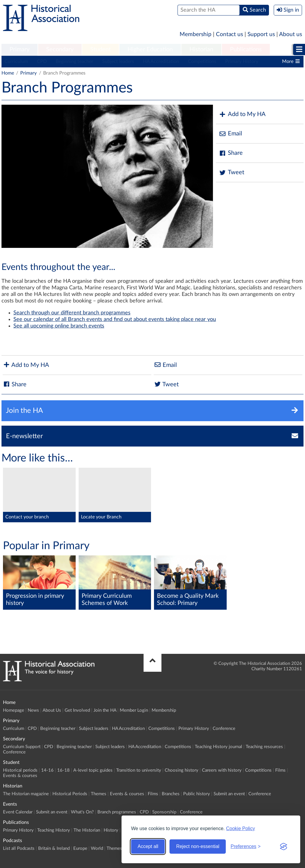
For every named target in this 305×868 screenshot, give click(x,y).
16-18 (63, 770)
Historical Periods (70, 794)
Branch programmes (117, 812)
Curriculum (16, 61)
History (111, 830)
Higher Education (150, 50)
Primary (20, 50)
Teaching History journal (218, 747)
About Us (52, 710)
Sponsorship (164, 812)
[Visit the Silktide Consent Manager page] (284, 847)
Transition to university (139, 770)
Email (231, 134)
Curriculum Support (22, 747)
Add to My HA (242, 114)
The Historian (87, 830)
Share (231, 153)
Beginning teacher (74, 61)
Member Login (134, 710)
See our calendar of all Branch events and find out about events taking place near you (115, 319)
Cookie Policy (241, 828)
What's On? (82, 812)
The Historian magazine (26, 794)
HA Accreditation (161, 61)
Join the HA (105, 710)
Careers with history (222, 770)
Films (280, 770)
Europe (80, 848)
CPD (42, 61)
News (33, 710)
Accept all (148, 846)
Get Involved (77, 710)
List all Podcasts (19, 848)
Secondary (60, 50)
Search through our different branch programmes (72, 313)
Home (8, 73)
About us (291, 34)
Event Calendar (18, 812)
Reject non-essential (198, 846)
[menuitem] (20, 50)
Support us (261, 34)
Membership (196, 34)
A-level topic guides (93, 770)
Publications (246, 50)
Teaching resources (264, 747)
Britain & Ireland (54, 848)
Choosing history (182, 770)
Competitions (202, 61)
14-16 (47, 770)
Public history (197, 794)
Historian (201, 50)
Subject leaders (118, 61)
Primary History (242, 61)
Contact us (229, 34)
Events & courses (20, 776)
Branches (171, 794)
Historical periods (20, 770)
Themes (99, 794)
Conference (224, 729)
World (97, 848)
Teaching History (54, 830)
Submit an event (229, 794)
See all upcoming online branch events (59, 326)
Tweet (232, 173)
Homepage (14, 710)
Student (101, 50)
